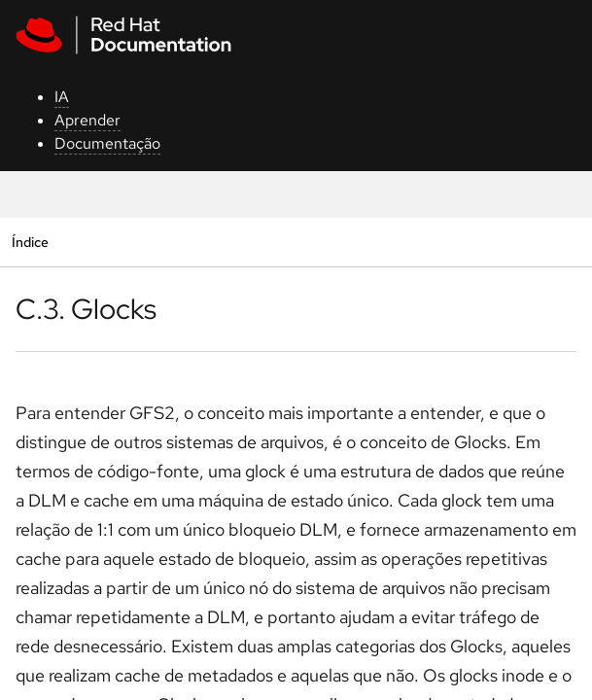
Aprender (87, 120)
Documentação (107, 143)
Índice (30, 242)
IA (62, 97)
